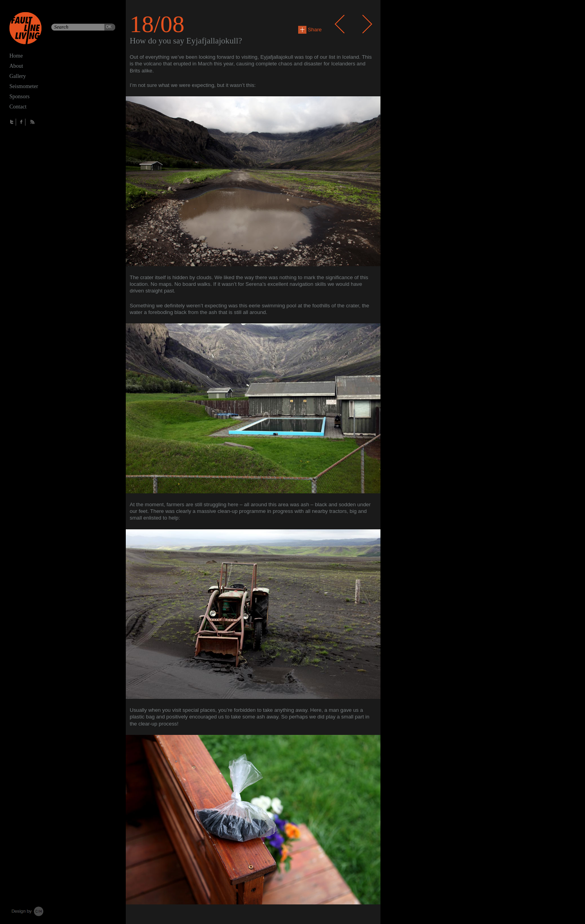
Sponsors (19, 97)
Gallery (18, 76)
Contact (18, 107)
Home (16, 56)
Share (310, 30)
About (16, 66)
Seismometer (24, 86)
